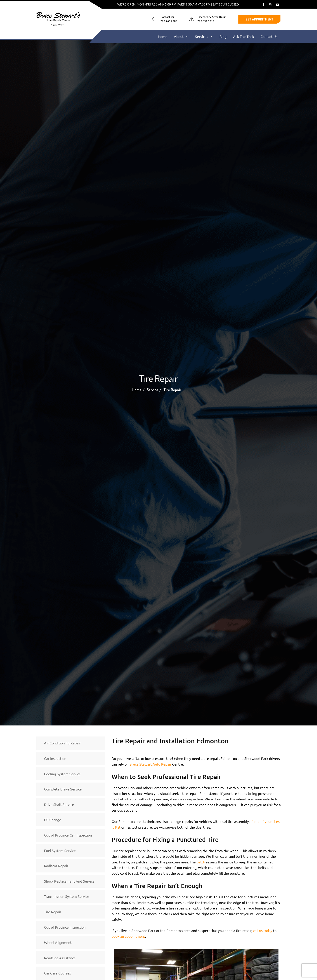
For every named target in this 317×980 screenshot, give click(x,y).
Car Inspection (55, 758)
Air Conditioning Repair (62, 743)
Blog (223, 36)
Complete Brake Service (63, 789)
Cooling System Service (62, 774)
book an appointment (128, 936)
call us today (263, 930)
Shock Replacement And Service (69, 881)
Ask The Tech (243, 36)
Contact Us (269, 36)
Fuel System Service (60, 850)
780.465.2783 (169, 21)
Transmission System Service (67, 896)
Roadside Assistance (60, 958)
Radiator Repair (56, 866)
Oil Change (53, 820)
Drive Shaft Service (59, 804)
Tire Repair (53, 912)
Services (204, 36)
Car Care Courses (57, 973)
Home (163, 36)
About (181, 36)
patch (201, 862)
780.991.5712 (206, 21)
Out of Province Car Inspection (68, 835)
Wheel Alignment (58, 942)
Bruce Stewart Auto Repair (150, 764)
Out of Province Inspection (65, 927)
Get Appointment (259, 19)
